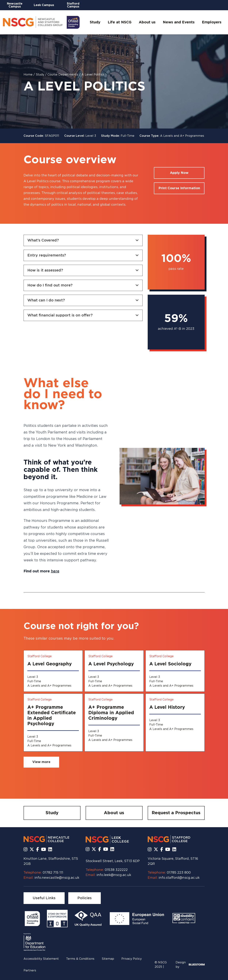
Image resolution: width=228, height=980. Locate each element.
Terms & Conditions (80, 959)
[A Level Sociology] (175, 671)
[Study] (52, 813)
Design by (190, 965)
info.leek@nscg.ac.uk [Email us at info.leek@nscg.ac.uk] (114, 875)
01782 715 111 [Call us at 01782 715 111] (53, 873)
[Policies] (85, 898)
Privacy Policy (132, 959)
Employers (212, 22)
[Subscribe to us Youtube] (44, 850)
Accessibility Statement (41, 959)
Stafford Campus (73, 5)
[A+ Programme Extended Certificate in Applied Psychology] (53, 723)
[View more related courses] (41, 762)
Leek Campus (44, 5)
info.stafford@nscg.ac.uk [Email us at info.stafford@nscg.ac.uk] (179, 878)
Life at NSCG (120, 22)
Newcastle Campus (15, 5)
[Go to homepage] (41, 22)
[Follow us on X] (32, 850)
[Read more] (32, 919)
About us (147, 22)
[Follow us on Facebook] (38, 850)
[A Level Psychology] (114, 671)
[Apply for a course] (179, 173)
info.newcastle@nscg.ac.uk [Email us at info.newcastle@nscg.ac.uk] (57, 878)
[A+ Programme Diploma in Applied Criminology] (114, 723)
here (55, 571)
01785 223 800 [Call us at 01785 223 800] (179, 873)
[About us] (114, 813)
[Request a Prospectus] (176, 813)
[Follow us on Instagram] (25, 850)
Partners (30, 970)
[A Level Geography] (53, 671)
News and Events (179, 22)
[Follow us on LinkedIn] (50, 850)
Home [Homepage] (28, 75)
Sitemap (108, 959)
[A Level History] (175, 723)
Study (95, 22)
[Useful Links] (44, 898)
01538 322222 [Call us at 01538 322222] (116, 870)
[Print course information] (179, 188)
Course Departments (63, 75)
